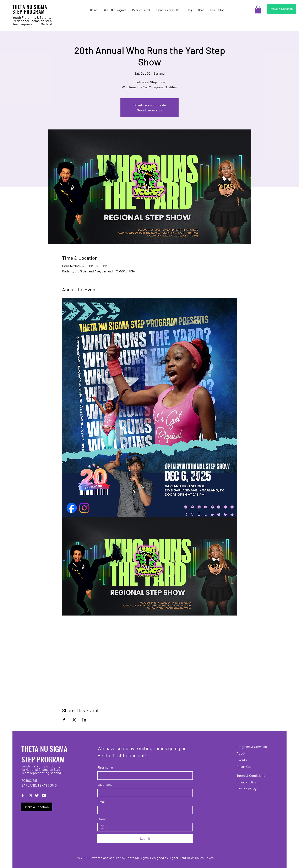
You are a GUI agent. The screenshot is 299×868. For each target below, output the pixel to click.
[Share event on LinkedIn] (84, 720)
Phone (102, 819)
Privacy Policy (246, 782)
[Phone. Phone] (149, 827)
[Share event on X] (74, 720)
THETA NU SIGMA (30, 7)
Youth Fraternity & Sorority (32, 17)
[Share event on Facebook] (64, 720)
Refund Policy (246, 789)
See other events (150, 110)
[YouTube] (44, 795)
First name (105, 767)
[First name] (144, 776)
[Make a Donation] (282, 9)
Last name (105, 784)
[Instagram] (30, 795)
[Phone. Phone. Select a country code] (104, 827)
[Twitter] (37, 795)
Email (101, 802)
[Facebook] (23, 795)
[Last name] (144, 793)
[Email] (144, 810)
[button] (258, 9)
